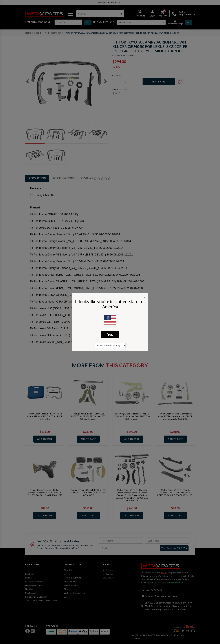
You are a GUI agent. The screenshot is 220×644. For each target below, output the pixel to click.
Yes (110, 334)
